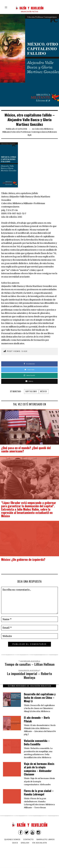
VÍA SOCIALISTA (39, 843)
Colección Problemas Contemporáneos (29, 132)
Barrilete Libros (46, 839)
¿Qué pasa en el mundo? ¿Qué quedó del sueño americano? (26, 449)
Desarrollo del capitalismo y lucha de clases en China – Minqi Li (40, 698)
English (25, 843)
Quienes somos (12, 839)
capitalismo (31, 391)
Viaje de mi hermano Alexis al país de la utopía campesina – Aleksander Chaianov (39, 769)
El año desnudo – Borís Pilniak (37, 719)
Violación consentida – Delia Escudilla (37, 742)
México (44, 391)
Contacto (28, 839)
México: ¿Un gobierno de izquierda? (23, 559)
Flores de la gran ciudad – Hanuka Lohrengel (39, 792)
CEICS (15, 843)
